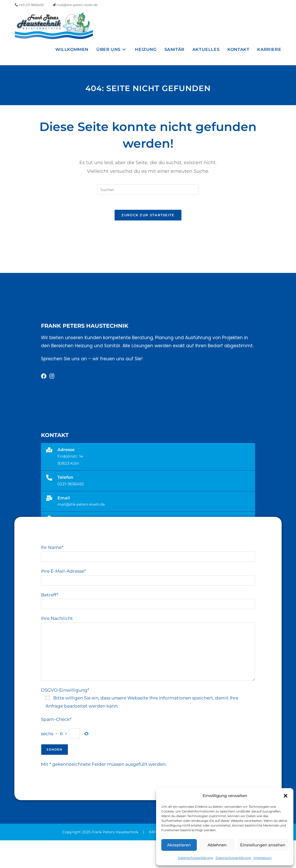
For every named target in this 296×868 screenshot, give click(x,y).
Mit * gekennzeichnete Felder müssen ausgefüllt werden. (104, 792)
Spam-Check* (56, 747)
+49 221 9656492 (29, 5)
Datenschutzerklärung (195, 858)
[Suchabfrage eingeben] (148, 216)
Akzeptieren (179, 845)
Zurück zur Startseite (148, 242)
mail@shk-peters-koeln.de (75, 5)
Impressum (263, 858)
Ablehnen (217, 845)
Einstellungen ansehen (263, 845)
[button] (286, 796)
